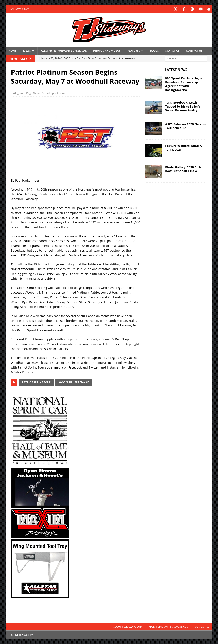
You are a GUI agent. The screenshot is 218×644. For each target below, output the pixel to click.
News (27, 50)
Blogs (154, 50)
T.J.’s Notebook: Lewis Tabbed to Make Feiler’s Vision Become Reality (183, 106)
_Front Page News (29, 93)
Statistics (172, 50)
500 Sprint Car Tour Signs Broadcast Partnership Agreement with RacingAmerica (184, 84)
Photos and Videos (107, 50)
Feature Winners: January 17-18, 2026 (184, 147)
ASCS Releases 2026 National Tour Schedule (186, 126)
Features (134, 50)
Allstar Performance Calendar (64, 50)
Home (13, 50)
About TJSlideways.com (128, 626)
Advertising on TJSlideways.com (169, 626)
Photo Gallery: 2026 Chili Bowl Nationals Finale (183, 169)
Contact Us (194, 50)
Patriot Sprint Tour (53, 93)
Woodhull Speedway (74, 382)
